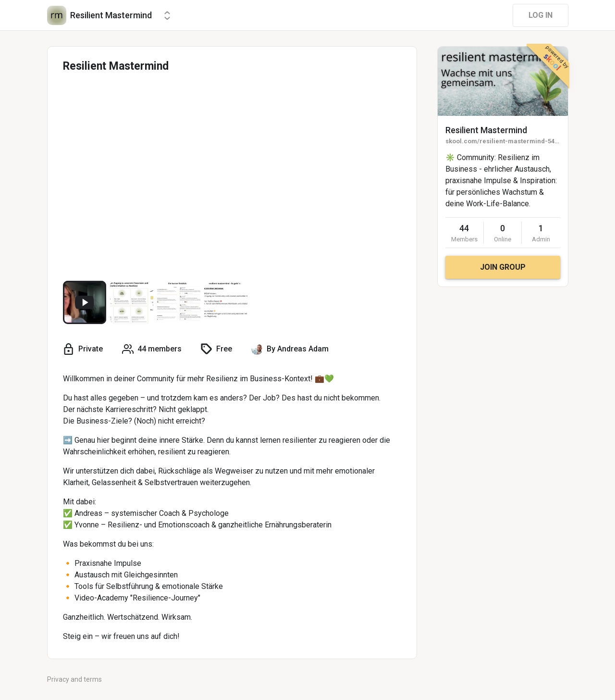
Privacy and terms (74, 679)
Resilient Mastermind (486, 130)
